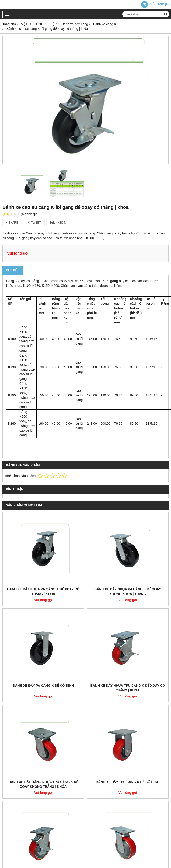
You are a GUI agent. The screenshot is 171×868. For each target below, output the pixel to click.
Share (12, 223)
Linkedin (58, 223)
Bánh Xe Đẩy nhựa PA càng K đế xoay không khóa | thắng (128, 591)
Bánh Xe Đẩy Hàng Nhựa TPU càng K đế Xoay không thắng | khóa (43, 784)
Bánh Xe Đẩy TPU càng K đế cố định (128, 782)
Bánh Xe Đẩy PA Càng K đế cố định (43, 686)
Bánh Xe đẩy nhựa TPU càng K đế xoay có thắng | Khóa (128, 688)
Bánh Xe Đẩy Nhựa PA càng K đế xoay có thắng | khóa (43, 591)
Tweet (34, 223)
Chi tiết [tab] (12, 270)
